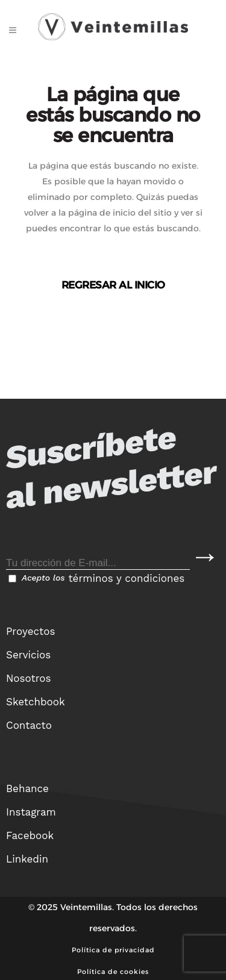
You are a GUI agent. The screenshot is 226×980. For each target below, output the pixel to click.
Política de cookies (113, 972)
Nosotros (29, 678)
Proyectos (30, 631)
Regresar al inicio (113, 285)
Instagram (31, 812)
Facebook (30, 835)
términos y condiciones (126, 578)
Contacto (29, 725)
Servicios (28, 655)
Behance (27, 788)
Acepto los (96, 578)
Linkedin (27, 859)
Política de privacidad (113, 950)
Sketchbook (36, 702)
